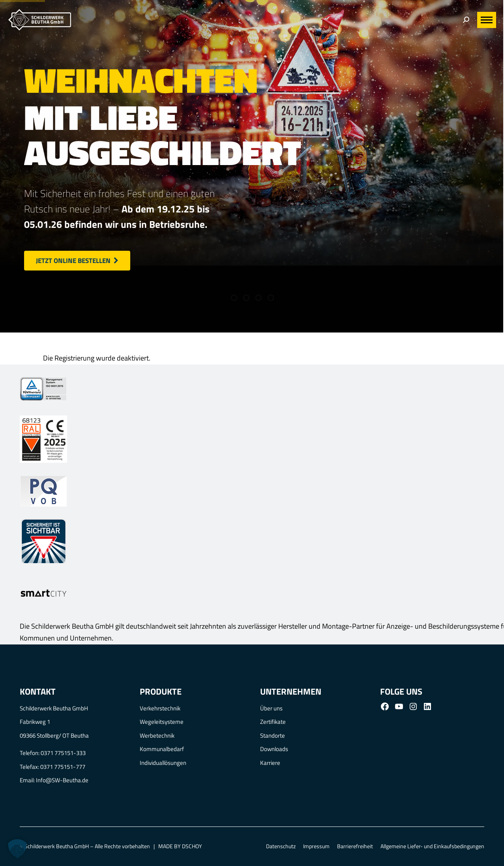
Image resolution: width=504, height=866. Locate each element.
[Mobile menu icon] (487, 20)
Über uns (271, 708)
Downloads (274, 749)
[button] (17, 849)
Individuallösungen (163, 763)
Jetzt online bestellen (77, 261)
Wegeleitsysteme (162, 722)
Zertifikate (273, 722)
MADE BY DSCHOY (180, 846)
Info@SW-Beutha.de (62, 780)
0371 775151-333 (63, 753)
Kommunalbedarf (162, 749)
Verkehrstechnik (160, 708)
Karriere (270, 763)
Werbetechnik (157, 735)
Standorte (273, 735)
